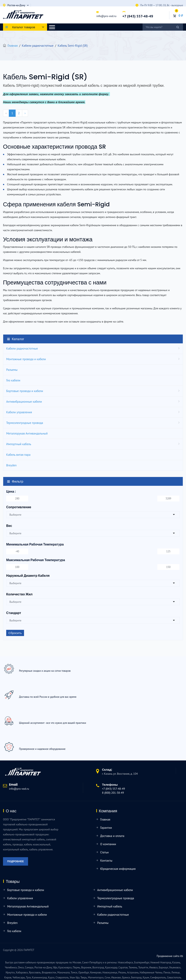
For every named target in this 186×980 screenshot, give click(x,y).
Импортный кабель (19, 444)
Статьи (105, 852)
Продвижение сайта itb (170, 956)
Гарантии (106, 828)
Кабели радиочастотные (22, 348)
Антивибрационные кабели (24, 402)
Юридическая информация (118, 869)
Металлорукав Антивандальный (27, 433)
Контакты (106, 861)
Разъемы (12, 370)
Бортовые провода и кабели (25, 391)
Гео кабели (13, 380)
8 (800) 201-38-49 (113, 793)
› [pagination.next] (25, 113)
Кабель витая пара (18, 455)
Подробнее (16, 861)
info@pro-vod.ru (106, 16)
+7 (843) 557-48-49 (138, 16)
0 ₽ (181, 15)
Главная (13, 46)
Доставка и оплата (112, 836)
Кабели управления (19, 412)
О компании (108, 844)
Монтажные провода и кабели (26, 359)
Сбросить (15, 633)
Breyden (11, 465)
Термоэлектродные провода (25, 423)
